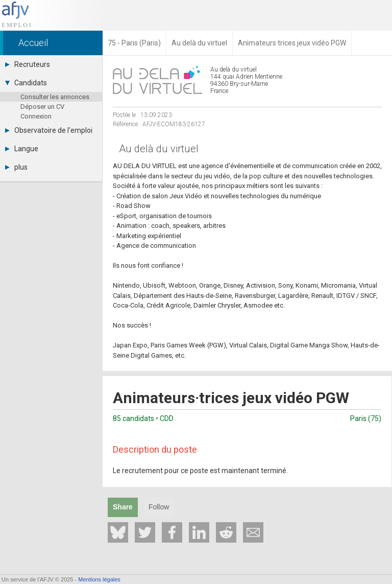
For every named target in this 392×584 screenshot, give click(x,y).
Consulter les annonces (55, 97)
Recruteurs (28, 64)
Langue (22, 149)
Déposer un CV (42, 107)
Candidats (26, 83)
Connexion (36, 116)
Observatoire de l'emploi (49, 130)
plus (16, 167)
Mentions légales (99, 579)
